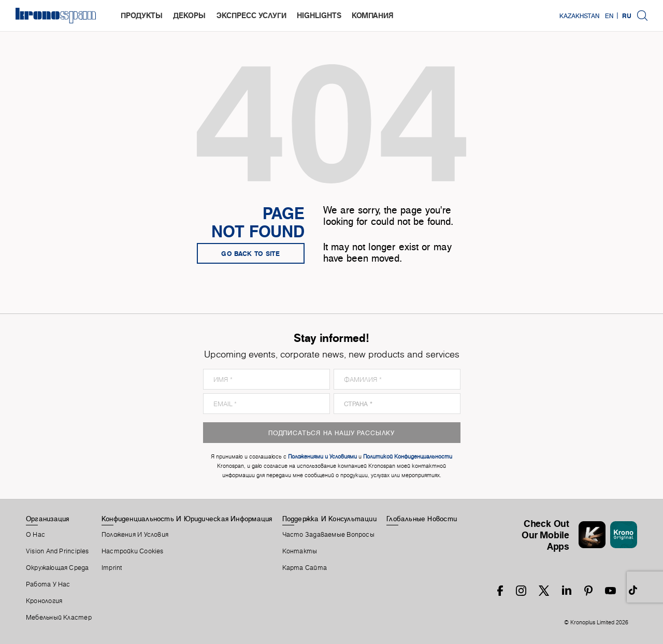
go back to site (251, 253)
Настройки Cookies (133, 551)
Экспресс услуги (251, 15)
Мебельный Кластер (59, 618)
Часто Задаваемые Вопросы (328, 535)
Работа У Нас (48, 584)
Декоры (189, 15)
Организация (47, 519)
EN (609, 16)
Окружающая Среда (57, 568)
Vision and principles (57, 551)
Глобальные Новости (422, 519)
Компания (373, 15)
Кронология (44, 601)
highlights (319, 15)
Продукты (142, 15)
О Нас (35, 535)
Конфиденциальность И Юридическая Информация (187, 519)
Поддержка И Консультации (329, 519)
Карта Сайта (305, 568)
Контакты (300, 551)
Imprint (112, 568)
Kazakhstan (579, 16)
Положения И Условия (135, 535)
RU (627, 16)
